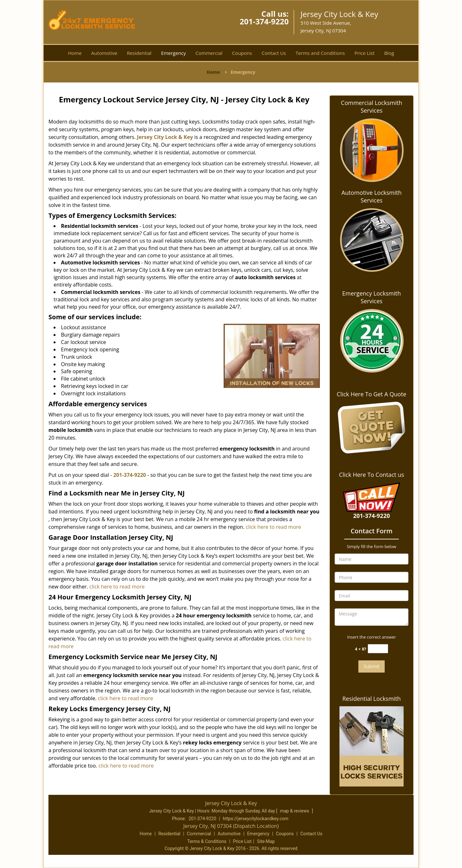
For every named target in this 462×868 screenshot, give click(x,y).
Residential (139, 53)
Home (75, 53)
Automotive (104, 53)
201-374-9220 (264, 21)
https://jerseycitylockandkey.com (255, 819)
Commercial (209, 53)
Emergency (173, 53)
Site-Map (266, 841)
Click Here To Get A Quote (372, 394)
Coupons (242, 53)
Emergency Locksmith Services (372, 297)
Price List (365, 53)
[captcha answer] (378, 649)
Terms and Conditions (320, 53)
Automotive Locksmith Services (371, 196)
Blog (389, 53)
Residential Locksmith (372, 699)
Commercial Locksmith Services (372, 107)
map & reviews (295, 811)
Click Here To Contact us (371, 475)
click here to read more (273, 527)
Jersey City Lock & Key (165, 137)
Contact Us (274, 53)
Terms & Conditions (207, 841)
